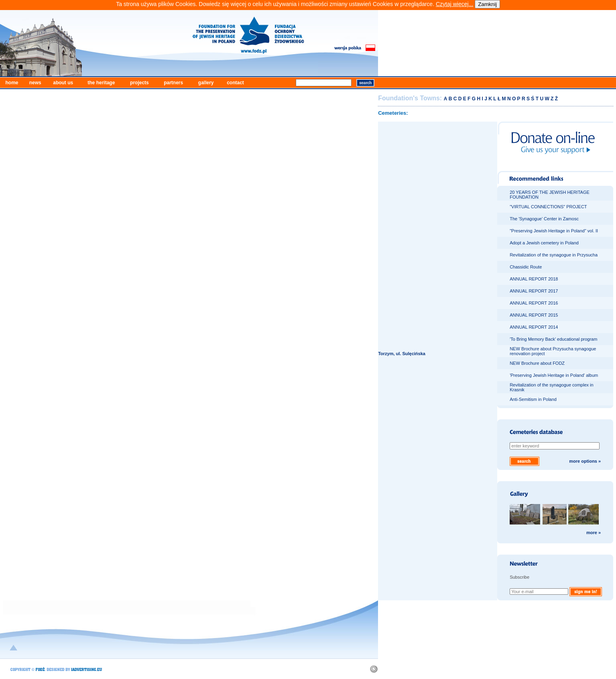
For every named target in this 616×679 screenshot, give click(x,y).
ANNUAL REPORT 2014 (534, 327)
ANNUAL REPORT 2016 (534, 303)
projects (139, 83)
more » (594, 533)
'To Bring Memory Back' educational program (553, 339)
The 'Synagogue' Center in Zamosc (544, 219)
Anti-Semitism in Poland (533, 399)
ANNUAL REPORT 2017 (534, 291)
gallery (206, 83)
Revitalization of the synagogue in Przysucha (554, 255)
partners (173, 83)
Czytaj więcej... (454, 4)
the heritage (101, 83)
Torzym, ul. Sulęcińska (402, 354)
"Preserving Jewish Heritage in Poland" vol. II (554, 231)
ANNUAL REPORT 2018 (534, 279)
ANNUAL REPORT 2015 (534, 315)
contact (235, 83)
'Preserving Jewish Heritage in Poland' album (554, 375)
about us (63, 83)
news (35, 83)
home (12, 83)
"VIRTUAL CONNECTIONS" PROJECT (548, 207)
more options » (585, 461)
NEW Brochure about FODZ (537, 363)
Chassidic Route (526, 267)
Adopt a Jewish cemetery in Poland (544, 243)
